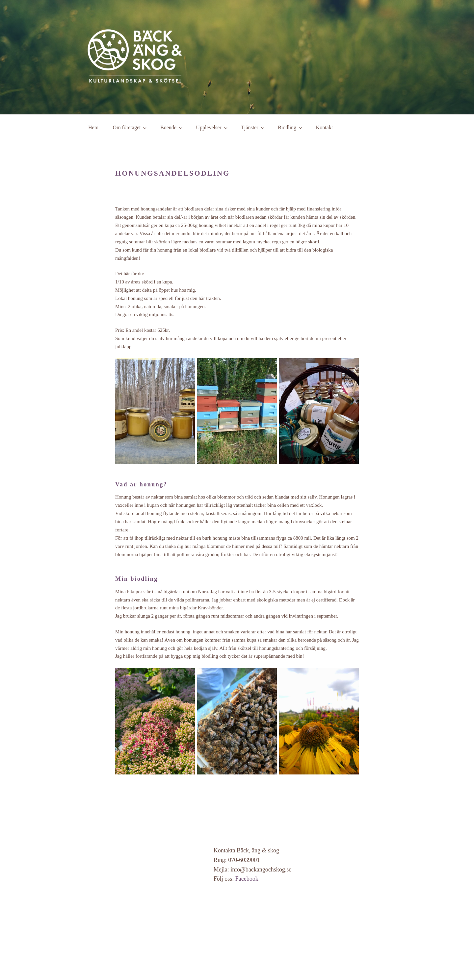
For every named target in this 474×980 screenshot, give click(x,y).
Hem (93, 127)
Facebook (247, 879)
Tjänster (253, 127)
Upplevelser (212, 127)
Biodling (290, 127)
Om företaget (130, 127)
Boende (172, 127)
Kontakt (325, 127)
